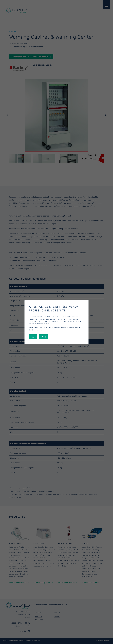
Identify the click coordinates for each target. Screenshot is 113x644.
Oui (33, 337)
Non (44, 337)
